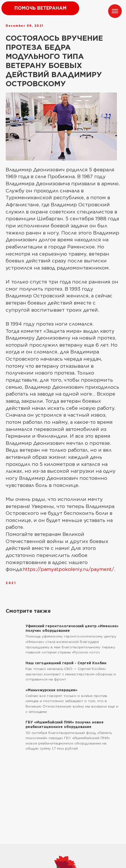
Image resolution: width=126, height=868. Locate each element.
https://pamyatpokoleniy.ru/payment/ (69, 569)
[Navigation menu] (115, 11)
